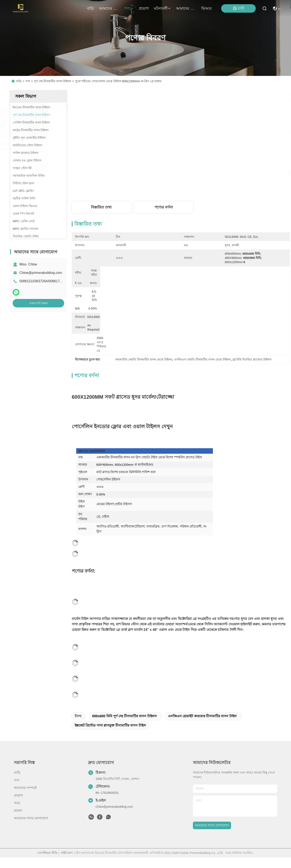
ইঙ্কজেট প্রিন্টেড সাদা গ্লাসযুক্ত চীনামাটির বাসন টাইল (110, 725)
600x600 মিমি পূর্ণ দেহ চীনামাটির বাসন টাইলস (125, 716)
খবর (17, 803)
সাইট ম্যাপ (67, 853)
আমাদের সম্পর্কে (109, 8)
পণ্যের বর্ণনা (164, 207)
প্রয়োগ (144, 8)
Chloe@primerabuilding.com (41, 273)
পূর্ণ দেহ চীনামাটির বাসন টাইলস (52, 81)
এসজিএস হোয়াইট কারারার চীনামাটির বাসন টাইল (202, 716)
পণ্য (129, 8)
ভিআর (206, 8)
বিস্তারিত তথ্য (101, 207)
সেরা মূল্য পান (223, 173)
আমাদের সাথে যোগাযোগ (186, 8)
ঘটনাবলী (162, 8)
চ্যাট (238, 8)
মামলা (18, 811)
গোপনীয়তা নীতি (47, 853)
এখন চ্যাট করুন (39, 303)
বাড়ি (90, 8)
